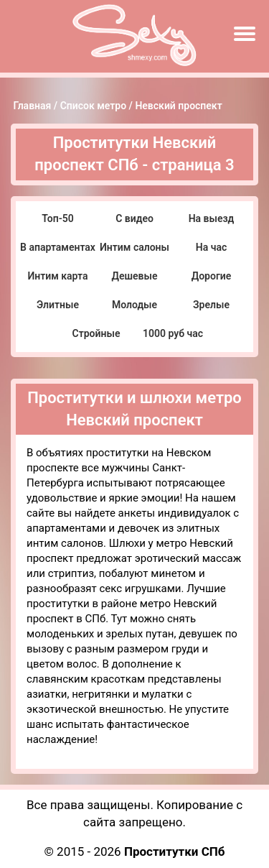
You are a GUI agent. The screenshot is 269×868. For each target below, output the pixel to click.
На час (211, 247)
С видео (134, 218)
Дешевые (135, 276)
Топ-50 (58, 218)
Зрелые (211, 305)
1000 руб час (173, 333)
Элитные (58, 305)
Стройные (96, 333)
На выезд (212, 218)
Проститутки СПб (175, 851)
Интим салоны (134, 247)
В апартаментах (58, 247)
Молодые (134, 305)
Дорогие (212, 276)
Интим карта (57, 276)
